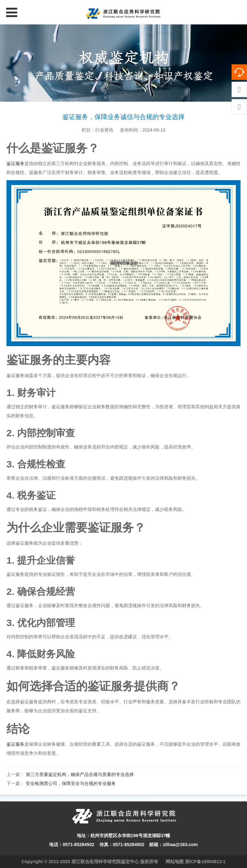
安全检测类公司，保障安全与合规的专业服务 (71, 783)
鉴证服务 (15, 163)
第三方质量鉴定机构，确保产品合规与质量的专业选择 (80, 774)
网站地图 (175, 862)
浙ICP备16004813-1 (205, 862)
